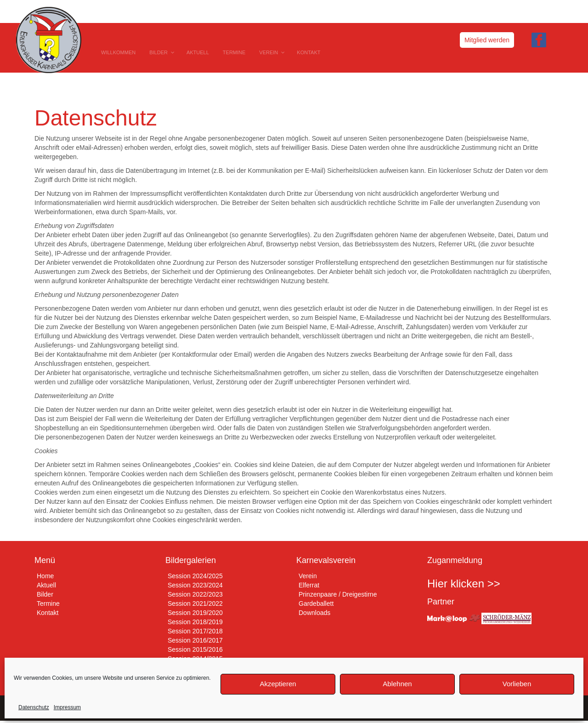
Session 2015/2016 (195, 649)
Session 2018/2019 (195, 622)
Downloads (314, 613)
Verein (308, 576)
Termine (48, 603)
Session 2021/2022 (195, 603)
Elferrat (309, 585)
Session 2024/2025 (195, 576)
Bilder (45, 594)
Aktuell (46, 585)
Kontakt (48, 613)
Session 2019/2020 (195, 613)
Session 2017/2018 (195, 631)
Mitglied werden (487, 40)
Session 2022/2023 (195, 594)
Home (45, 576)
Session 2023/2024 (195, 585)
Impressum (67, 707)
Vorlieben (517, 684)
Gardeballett (316, 603)
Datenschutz (34, 707)
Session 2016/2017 (195, 640)
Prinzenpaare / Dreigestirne (338, 594)
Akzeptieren (278, 684)
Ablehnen (397, 684)
